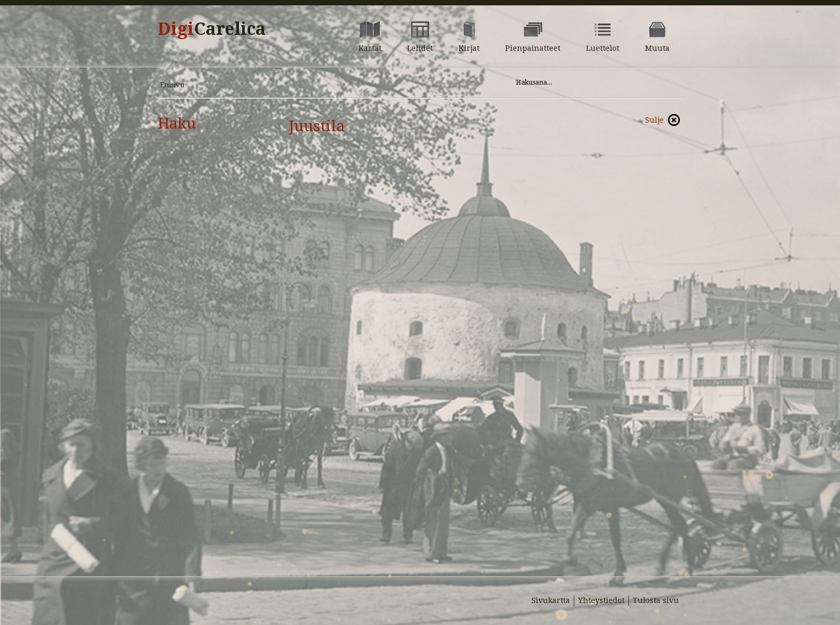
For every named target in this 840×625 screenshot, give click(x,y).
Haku (177, 123)
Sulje (654, 120)
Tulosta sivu (656, 600)
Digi (212, 29)
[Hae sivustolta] (585, 82)
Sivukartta (551, 600)
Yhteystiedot (601, 600)
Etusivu (172, 85)
